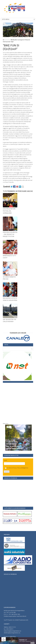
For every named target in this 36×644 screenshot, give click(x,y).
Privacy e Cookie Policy (10, 637)
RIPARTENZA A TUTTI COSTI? (9, 257)
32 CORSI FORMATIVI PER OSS (9, 278)
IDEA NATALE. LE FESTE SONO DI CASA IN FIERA (10, 299)
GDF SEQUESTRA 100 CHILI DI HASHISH (9, 320)
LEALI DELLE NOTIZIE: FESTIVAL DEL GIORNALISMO (9, 211)
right (12, 42)
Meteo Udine (6, 424)
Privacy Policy (17, 468)
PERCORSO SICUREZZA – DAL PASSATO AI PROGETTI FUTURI (10, 234)
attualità (15, 40)
